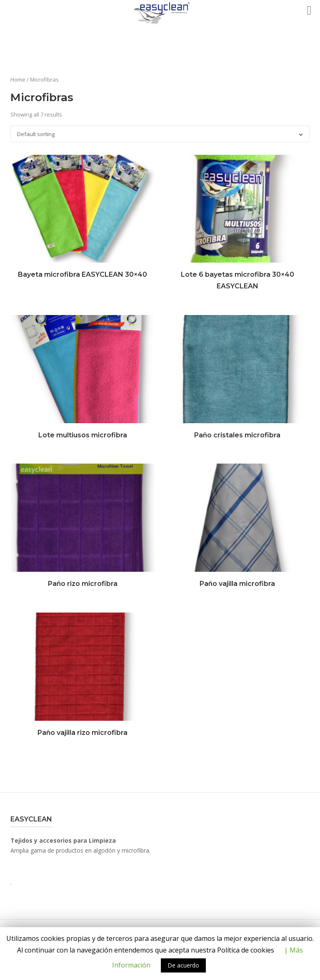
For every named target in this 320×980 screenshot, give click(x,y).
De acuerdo (183, 965)
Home (18, 79)
